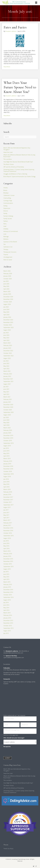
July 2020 (6, 417)
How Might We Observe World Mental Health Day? (18, 162)
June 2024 (6, 309)
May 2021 (6, 392)
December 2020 (8, 405)
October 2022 (8, 353)
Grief (5, 226)
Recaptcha (7, 747)
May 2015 (6, 577)
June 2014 (6, 605)
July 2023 (6, 333)
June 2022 (6, 363)
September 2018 (8, 474)
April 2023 (6, 340)
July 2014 (6, 602)
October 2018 (8, 471)
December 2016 (8, 528)
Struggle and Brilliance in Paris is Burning (15, 174)
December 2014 (8, 590)
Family (5, 213)
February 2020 (8, 430)
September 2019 (8, 443)
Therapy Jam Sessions (10, 252)
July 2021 (6, 387)
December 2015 (8, 559)
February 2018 (8, 492)
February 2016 (8, 554)
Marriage (6, 237)
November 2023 (8, 322)
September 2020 (8, 412)
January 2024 (7, 317)
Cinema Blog (7, 198)
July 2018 (6, 479)
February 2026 (8, 274)
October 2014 (8, 595)
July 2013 (6, 633)
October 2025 (8, 279)
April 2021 (6, 394)
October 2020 (8, 410)
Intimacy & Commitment (11, 231)
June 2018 (6, 482)
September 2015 (8, 567)
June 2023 (6, 335)
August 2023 (7, 330)
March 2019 (7, 459)
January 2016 (7, 556)
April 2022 (6, 369)
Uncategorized (8, 257)
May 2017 (6, 515)
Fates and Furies (15, 27)
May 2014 (6, 608)
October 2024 (8, 302)
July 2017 (6, 510)
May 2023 (6, 338)
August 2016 (7, 538)
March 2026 (7, 271)
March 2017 (7, 520)
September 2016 (8, 536)
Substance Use (8, 247)
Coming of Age (8, 201)
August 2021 (7, 384)
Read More (7, 67)
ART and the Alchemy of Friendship (14, 167)
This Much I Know (9, 164)
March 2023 (7, 343)
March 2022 (7, 371)
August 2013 (7, 631)
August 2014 (7, 600)
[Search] (20, 137)
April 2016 (6, 549)
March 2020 (7, 428)
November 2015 (8, 561)
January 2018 (7, 494)
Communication (8, 203)
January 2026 (7, 276)
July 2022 (6, 361)
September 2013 (8, 628)
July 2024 (6, 307)
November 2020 (8, 407)
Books (5, 190)
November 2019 (8, 438)
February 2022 (8, 374)
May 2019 (6, 453)
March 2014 (7, 613)
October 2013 (8, 626)
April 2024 (6, 315)
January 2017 (7, 525)
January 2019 (7, 464)
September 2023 (8, 327)
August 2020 (7, 415)
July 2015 (6, 572)
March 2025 (7, 291)
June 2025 (6, 284)
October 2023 (8, 325)
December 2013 (8, 620)
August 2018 (7, 477)
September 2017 (8, 505)
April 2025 (6, 289)
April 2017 (6, 518)
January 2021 (7, 402)
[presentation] (17, 752)
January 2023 (7, 348)
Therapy (6, 249)
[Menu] (36, 3)
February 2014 (8, 615)
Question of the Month (10, 242)
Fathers (6, 221)
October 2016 (8, 533)
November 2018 (8, 469)
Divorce (6, 211)
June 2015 (6, 574)
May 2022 (6, 366)
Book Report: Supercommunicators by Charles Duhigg (19, 177)
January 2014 (7, 618)
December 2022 (8, 351)
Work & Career (8, 260)
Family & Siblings (8, 216)
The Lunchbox (8, 159)
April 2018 (6, 487)
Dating (5, 206)
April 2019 (6, 456)
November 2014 (8, 592)
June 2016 (6, 543)
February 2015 (8, 584)
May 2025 (6, 286)
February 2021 (8, 399)
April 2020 (6, 425)
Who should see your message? (14, 738)
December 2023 (8, 320)
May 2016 (6, 546)
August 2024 (7, 304)
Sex (5, 244)
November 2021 (8, 379)
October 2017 (8, 502)
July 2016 (6, 541)
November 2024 (8, 299)
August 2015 (7, 569)
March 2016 (7, 551)
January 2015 (7, 587)
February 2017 (8, 523)
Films (5, 224)
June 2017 (6, 513)
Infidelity (6, 229)
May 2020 (6, 423)
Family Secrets (8, 219)
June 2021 (6, 389)
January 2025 (7, 294)
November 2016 (8, 531)
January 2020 (7, 433)
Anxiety (6, 188)
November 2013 (8, 623)
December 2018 (8, 466)
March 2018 (7, 489)
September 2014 (8, 597)
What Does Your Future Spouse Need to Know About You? (20, 87)
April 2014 (6, 610)
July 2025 (6, 281)
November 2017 (8, 500)
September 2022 (8, 356)
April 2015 (6, 579)
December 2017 (8, 497)
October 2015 (8, 564)
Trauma (6, 255)
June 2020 (6, 420)
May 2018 (6, 484)
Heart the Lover (8, 152)
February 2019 (8, 461)
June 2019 (6, 451)
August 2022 (7, 358)
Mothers (6, 239)
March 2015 (7, 582)
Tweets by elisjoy (8, 849)
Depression (7, 208)
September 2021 (8, 381)
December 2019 (8, 435)
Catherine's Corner (9, 195)
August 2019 (7, 446)
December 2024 (8, 297)
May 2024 (6, 312)
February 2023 (8, 345)
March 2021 (7, 397)
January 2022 (7, 376)
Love (5, 234)
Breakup (6, 193)
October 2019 (8, 441)
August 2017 (7, 507)
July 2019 (6, 448)
